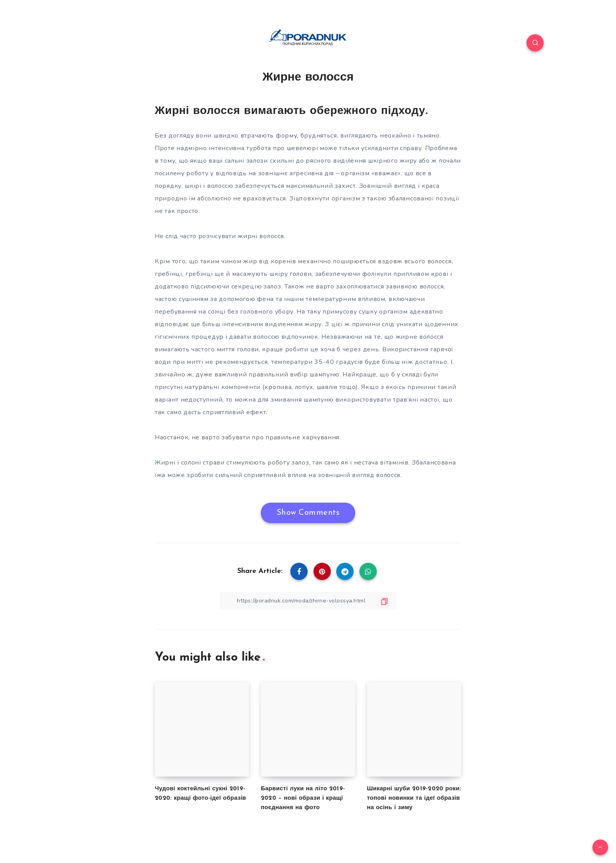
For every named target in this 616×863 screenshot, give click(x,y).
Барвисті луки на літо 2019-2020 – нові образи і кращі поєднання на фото (303, 798)
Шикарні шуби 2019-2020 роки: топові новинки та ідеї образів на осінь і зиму (414, 798)
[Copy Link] (308, 601)
